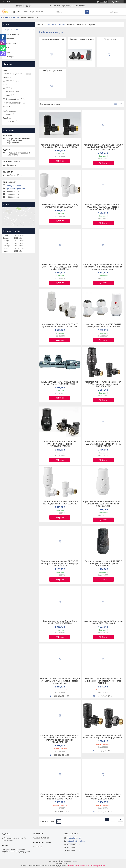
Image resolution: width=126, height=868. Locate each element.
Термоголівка (110, 39)
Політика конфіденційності (96, 866)
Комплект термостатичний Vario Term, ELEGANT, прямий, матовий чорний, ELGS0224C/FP (103, 444)
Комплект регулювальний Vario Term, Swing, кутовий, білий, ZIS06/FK (60, 206)
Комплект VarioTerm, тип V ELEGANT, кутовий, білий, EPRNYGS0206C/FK (60, 326)
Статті (6, 48)
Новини (7, 52)
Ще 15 (8, 107)
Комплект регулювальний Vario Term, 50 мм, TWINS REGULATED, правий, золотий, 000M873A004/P (103, 147)
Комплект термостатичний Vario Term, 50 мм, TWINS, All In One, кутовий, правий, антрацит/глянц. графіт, (103, 267)
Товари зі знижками (11, 34)
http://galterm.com (14, 186)
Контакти (82, 25)
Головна (41, 25)
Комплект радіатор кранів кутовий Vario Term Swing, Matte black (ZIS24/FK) (60, 146)
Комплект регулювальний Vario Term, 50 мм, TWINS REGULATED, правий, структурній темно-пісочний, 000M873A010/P (60, 739)
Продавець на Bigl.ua (63, 863)
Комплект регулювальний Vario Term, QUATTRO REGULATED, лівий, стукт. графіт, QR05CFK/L (60, 267)
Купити (61, 161)
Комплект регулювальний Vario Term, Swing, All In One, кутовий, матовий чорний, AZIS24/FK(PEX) (103, 797)
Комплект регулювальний (53, 39)
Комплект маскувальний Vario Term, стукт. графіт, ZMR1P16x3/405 (103, 622)
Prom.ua (75, 861)
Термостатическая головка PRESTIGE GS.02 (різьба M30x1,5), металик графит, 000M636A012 (60, 564)
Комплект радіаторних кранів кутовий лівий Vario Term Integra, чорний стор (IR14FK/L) (103, 681)
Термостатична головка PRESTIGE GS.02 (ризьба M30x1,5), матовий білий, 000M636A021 (103, 504)
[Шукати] (87, 12)
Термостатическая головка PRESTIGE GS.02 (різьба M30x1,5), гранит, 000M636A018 (103, 564)
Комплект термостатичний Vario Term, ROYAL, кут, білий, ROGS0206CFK (60, 503)
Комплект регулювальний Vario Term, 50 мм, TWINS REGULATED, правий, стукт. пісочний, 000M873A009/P (60, 797)
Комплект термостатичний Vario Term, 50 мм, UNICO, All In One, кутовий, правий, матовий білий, (60, 681)
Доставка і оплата (11, 43)
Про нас (71, 25)
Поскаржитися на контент (76, 866)
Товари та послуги (12, 17)
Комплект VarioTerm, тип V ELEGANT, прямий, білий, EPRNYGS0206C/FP (103, 326)
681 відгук (103, 2)
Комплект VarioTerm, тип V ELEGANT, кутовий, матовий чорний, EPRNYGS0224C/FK (60, 444)
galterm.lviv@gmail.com (16, 189)
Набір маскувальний (53, 70)
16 (120, 820)
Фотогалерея (9, 57)
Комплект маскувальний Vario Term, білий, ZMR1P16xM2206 (60, 622)
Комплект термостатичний (81, 39)
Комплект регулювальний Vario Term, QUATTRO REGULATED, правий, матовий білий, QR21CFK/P (103, 207)
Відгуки (92, 25)
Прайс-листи (9, 39)
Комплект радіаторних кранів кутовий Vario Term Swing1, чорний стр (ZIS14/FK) (103, 737)
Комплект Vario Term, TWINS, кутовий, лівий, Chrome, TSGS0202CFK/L (60, 383)
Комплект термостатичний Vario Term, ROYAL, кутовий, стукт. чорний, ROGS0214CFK (103, 384)
